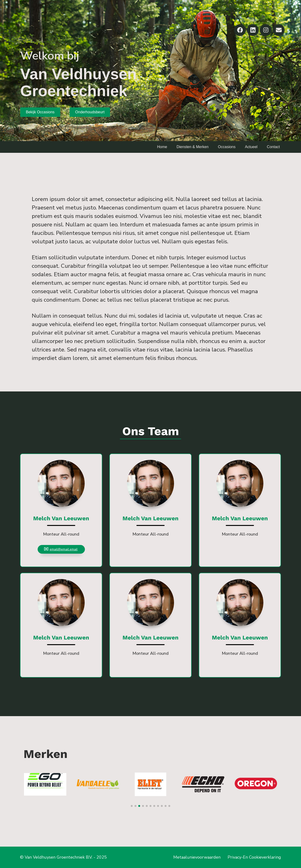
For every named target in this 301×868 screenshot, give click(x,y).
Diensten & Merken (193, 147)
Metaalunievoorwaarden (197, 857)
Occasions (227, 147)
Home (162, 147)
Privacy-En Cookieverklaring (254, 857)
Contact (273, 147)
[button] (132, 806)
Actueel (251, 147)
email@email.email (64, 549)
